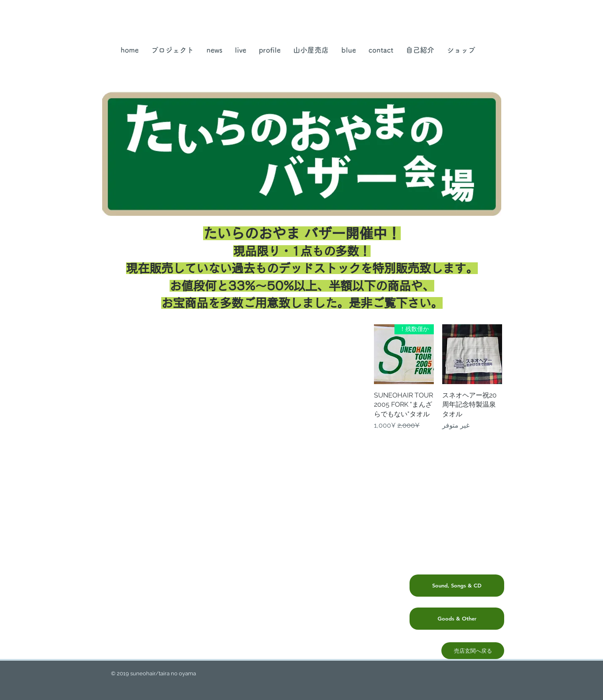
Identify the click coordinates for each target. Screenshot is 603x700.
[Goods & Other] (457, 619)
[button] (311, 50)
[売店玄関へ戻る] (473, 651)
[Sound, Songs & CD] (457, 586)
